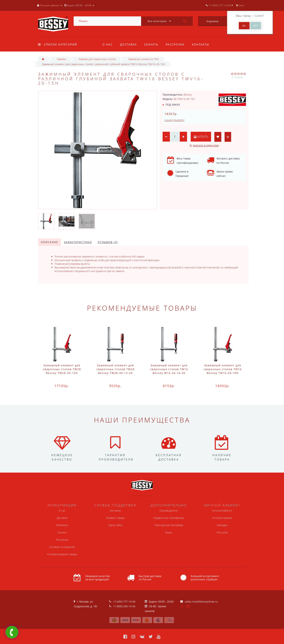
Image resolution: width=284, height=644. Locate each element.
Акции (169, 532)
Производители (169, 511)
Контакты (203, 44)
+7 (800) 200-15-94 (124, 606)
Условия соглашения (62, 547)
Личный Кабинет (222, 511)
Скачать (152, 44)
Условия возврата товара (62, 554)
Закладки (222, 525)
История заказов (222, 518)
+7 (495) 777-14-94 (124, 602)
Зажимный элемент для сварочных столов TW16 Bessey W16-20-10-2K (169, 369)
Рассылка (222, 532)
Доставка (129, 44)
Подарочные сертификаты (169, 518)
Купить (201, 137)
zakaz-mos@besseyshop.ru (201, 602)
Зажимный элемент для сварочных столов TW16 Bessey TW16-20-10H (223, 369)
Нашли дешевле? (174, 120)
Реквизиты (62, 525)
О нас (108, 44)
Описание (49, 242)
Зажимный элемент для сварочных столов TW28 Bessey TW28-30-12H (62, 369)
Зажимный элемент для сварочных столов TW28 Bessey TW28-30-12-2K (115, 369)
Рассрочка (177, 44)
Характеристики (78, 242)
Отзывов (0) (108, 242)
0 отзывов (237, 77)
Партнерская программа (169, 525)
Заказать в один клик (206, 146)
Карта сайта (115, 525)
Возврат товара (115, 518)
